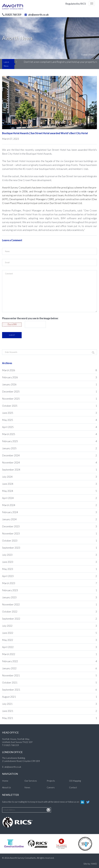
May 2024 (49, 491)
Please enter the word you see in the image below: (30, 318)
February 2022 (49, 661)
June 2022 (49, 633)
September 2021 (49, 690)
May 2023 (49, 569)
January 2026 (49, 384)
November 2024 (49, 462)
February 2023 (49, 590)
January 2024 (49, 519)
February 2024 (49, 512)
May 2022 (49, 640)
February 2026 (49, 377)
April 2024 (49, 498)
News (92, 55)
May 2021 (49, 718)
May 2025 (49, 420)
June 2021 (49, 711)
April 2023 (49, 576)
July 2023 (49, 555)
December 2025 (49, 391)
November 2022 (49, 604)
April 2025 (49, 427)
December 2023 (49, 526)
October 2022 (49, 612)
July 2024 (49, 477)
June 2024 (49, 484)
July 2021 (49, 704)
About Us (6, 787)
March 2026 (49, 370)
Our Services (31, 781)
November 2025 (49, 399)
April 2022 (49, 647)
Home (84, 55)
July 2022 (49, 626)
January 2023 (49, 597)
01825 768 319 (12, 745)
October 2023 (49, 541)
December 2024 (49, 455)
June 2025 (49, 413)
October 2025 (49, 406)
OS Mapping (75, 781)
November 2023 (49, 533)
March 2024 (49, 505)
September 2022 (49, 619)
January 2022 (49, 668)
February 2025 (49, 441)
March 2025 (49, 434)
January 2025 (49, 448)
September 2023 (49, 548)
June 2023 (49, 562)
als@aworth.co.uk (37, 15)
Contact (73, 787)
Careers (51, 787)
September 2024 (49, 470)
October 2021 (49, 682)
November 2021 (49, 675)
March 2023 (49, 583)
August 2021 (49, 697)
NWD (94, 864)
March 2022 (49, 654)
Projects (51, 781)
